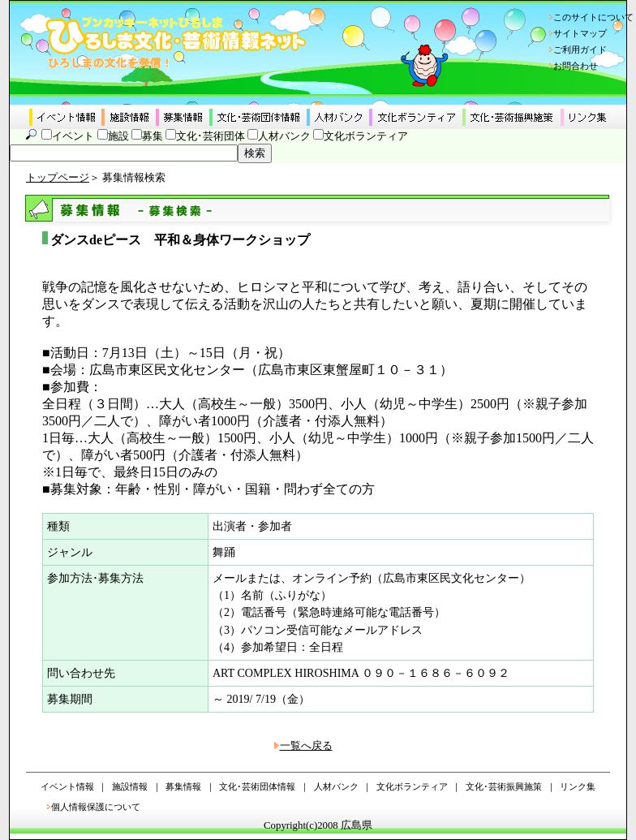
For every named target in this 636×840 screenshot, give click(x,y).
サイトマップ (580, 33)
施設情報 (130, 786)
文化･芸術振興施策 (504, 786)
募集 (153, 136)
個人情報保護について (96, 807)
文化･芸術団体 (211, 136)
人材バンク (284, 136)
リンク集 (578, 786)
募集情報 (183, 786)
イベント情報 (67, 786)
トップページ (58, 178)
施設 (118, 136)
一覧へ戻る (306, 746)
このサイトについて (593, 17)
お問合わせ (576, 66)
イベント (73, 136)
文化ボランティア (366, 136)
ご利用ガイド (580, 50)
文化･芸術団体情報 (257, 786)
